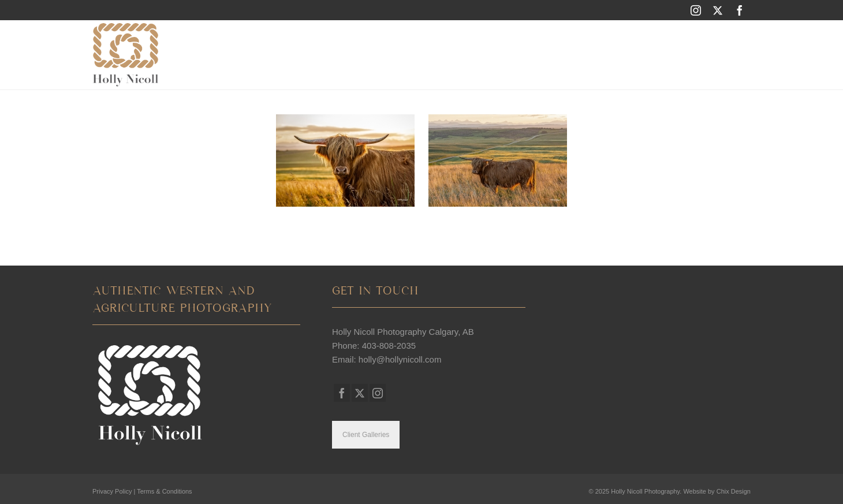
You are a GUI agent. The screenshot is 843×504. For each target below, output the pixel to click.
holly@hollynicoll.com (400, 359)
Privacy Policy (112, 491)
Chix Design (734, 491)
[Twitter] (718, 10)
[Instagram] (696, 10)
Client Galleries (366, 435)
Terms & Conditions (164, 491)
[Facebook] (740, 10)
